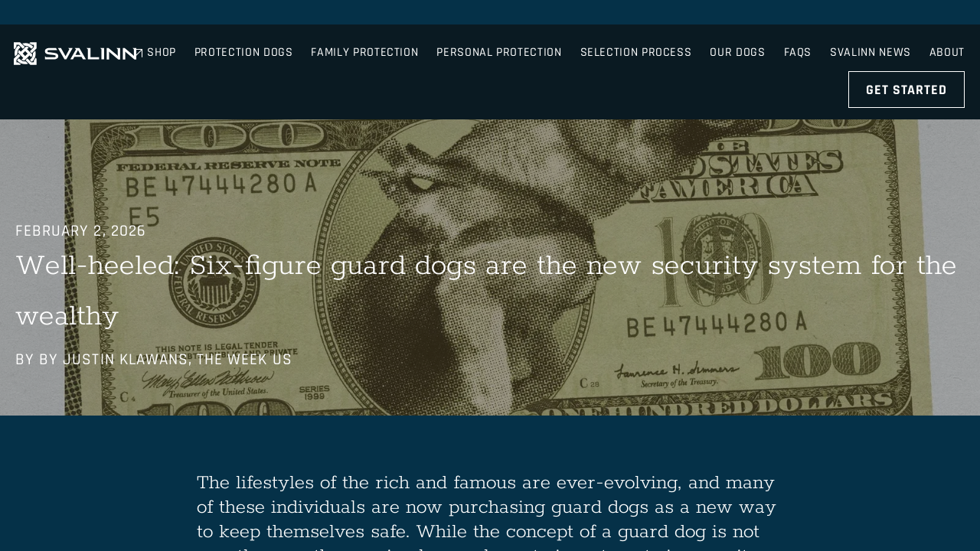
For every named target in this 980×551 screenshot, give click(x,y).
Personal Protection (565, 58)
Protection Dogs (310, 58)
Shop (732, 15)
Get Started (908, 57)
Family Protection (431, 58)
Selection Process (702, 58)
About (949, 15)
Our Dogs (804, 58)
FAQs (786, 15)
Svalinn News (865, 15)
